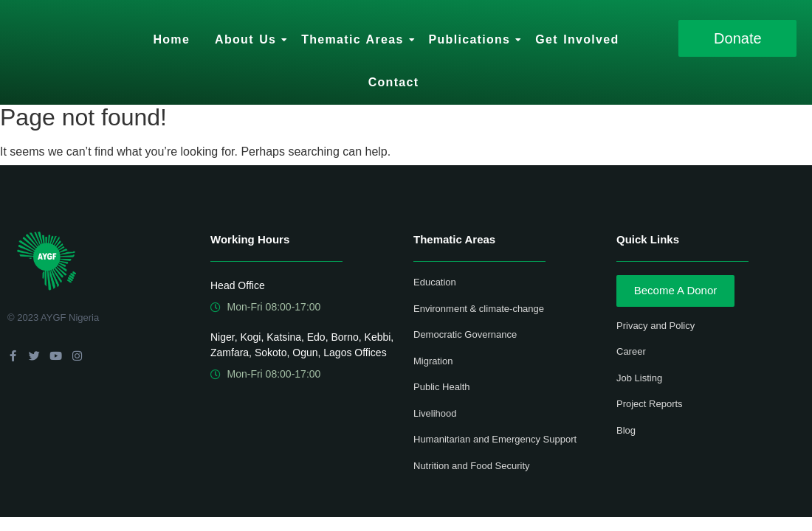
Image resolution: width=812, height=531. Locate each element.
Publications (472, 39)
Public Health (442, 387)
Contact (394, 82)
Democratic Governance (465, 334)
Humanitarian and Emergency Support (495, 439)
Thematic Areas (355, 39)
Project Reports (650, 404)
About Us (248, 39)
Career (631, 351)
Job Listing (639, 378)
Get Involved (577, 39)
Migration (433, 361)
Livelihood (435, 413)
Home (171, 39)
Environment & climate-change (479, 309)
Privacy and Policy (656, 326)
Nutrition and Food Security (472, 466)
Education (435, 282)
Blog (626, 430)
